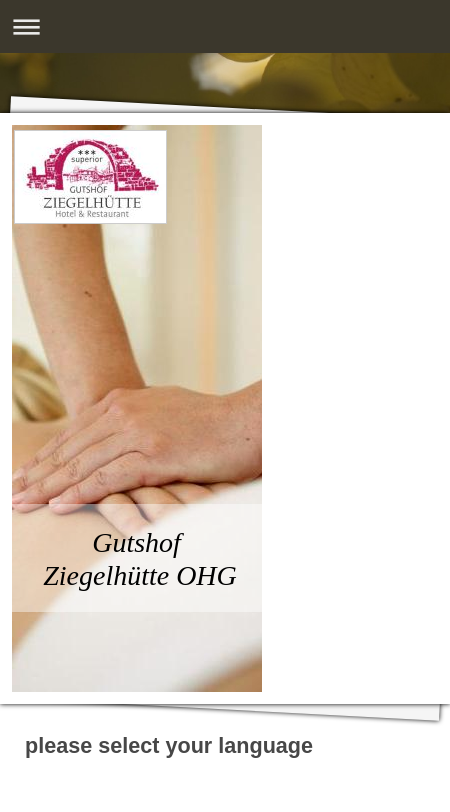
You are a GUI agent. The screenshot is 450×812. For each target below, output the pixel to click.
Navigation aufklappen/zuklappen (225, 26)
